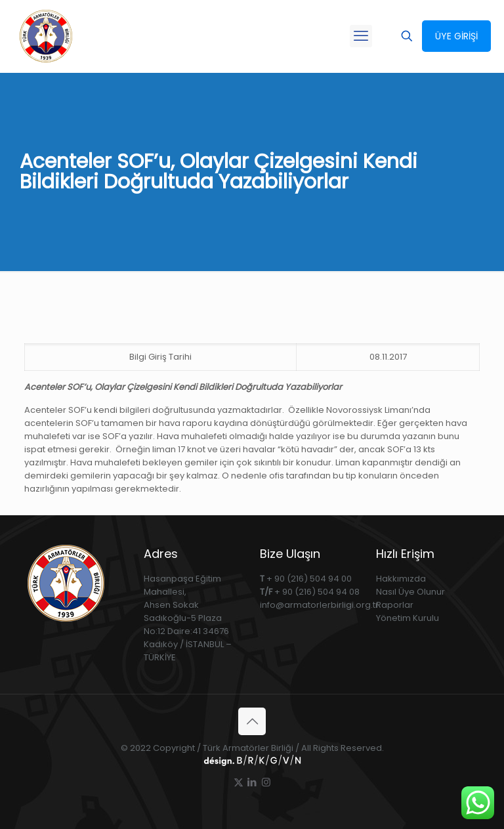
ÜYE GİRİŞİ (456, 36)
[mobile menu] (361, 36)
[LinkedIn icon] (252, 782)
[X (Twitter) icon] (239, 782)
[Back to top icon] (252, 721)
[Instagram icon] (266, 782)
